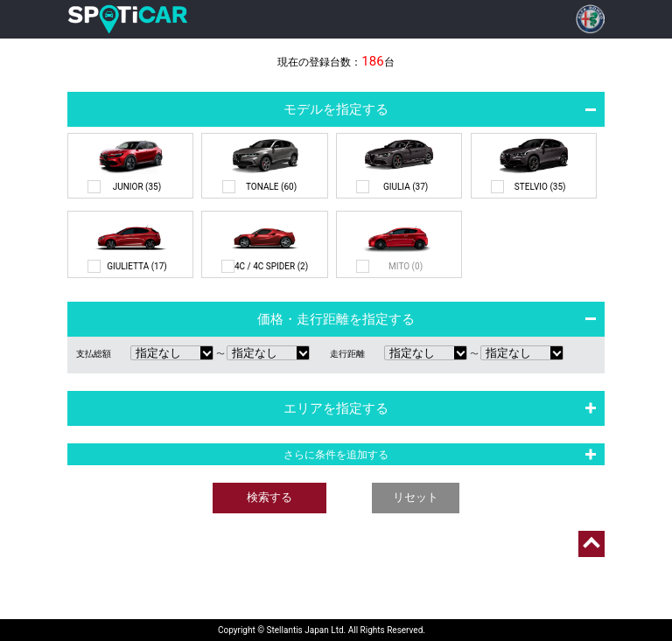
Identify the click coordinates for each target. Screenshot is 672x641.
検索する (269, 497)
